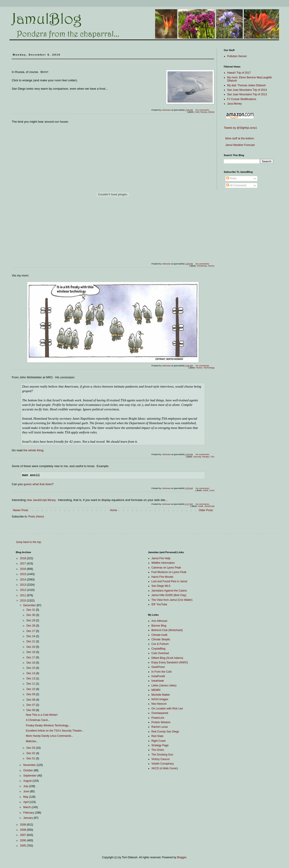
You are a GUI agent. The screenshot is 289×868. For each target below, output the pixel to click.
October (28, 770)
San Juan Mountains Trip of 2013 (247, 94)
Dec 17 (31, 657)
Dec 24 (31, 636)
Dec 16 (31, 663)
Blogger (182, 857)
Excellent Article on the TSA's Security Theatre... (55, 731)
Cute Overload (160, 653)
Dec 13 (31, 678)
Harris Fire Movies (162, 577)
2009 (23, 825)
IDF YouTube (159, 604)
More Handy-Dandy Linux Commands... (50, 736)
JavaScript (209, 506)
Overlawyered (160, 713)
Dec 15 (31, 668)
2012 (23, 590)
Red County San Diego (165, 732)
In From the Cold (162, 672)
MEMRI (156, 690)
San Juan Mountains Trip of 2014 (247, 90)
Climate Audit (160, 635)
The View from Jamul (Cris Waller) (172, 600)
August (28, 781)
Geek (201, 506)
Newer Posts (21, 510)
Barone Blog (159, 626)
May (26, 797)
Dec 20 (31, 647)
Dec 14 (31, 673)
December (30, 605)
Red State (157, 736)
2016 (23, 569)
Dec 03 (31, 748)
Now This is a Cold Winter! (42, 715)
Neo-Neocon (159, 704)
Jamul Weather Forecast (239, 145)
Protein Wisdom (161, 722)
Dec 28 (31, 626)
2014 (23, 580)
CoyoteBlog (158, 649)
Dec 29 (31, 620)
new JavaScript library (41, 500)
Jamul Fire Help (161, 558)
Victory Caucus (161, 759)
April (26, 802)
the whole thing (33, 450)
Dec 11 (31, 684)
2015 (23, 574)
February (29, 813)
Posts (231, 178)
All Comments (236, 185)
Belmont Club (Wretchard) (167, 630)
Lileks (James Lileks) (164, 686)
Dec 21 (31, 641)
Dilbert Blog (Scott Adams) (167, 658)
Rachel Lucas (160, 727)
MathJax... (32, 741)
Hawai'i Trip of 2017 (239, 73)
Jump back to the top (28, 542)
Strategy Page (160, 745)
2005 (23, 846)
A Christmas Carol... (38, 720)
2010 (23, 601)
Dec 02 (31, 753)
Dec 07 (31, 705)
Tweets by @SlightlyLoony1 (240, 128)
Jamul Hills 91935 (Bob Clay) (169, 595)
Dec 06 (31, 710)
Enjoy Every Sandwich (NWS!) (170, 662)
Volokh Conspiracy (163, 764)
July (26, 786)
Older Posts (206, 510)
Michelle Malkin (161, 695)
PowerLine (158, 718)
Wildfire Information (163, 563)
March (27, 807)
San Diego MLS (161, 586)
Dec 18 (31, 652)
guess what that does (38, 484)
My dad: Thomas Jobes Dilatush (246, 85)
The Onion (158, 750)
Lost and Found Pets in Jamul (169, 581)
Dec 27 (31, 631)
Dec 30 (31, 615)
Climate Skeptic (161, 639)
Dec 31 (31, 610)
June (27, 791)
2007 (23, 835)
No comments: (203, 110)
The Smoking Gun (162, 755)
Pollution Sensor (237, 56)
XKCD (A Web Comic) (165, 768)
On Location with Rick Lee (167, 709)
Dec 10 (31, 689)
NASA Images (160, 699)
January (28, 818)
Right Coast (159, 741)
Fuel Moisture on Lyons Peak (169, 572)
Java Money (234, 104)
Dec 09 (31, 694)
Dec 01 (31, 758)
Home (114, 510)
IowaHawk (158, 681)
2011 (23, 595)
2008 (23, 830)
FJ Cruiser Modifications (242, 99)
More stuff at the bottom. (239, 138)
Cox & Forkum (160, 644)
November (30, 765)
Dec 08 (31, 700)
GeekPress (158, 667)
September (30, 776)
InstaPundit (158, 676)
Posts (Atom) (36, 517)
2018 (23, 558)
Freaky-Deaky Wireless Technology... (48, 725)
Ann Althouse (160, 621)
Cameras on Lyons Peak (166, 568)
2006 (23, 840)
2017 (23, 564)
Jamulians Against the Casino (169, 591)
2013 (23, 585)
